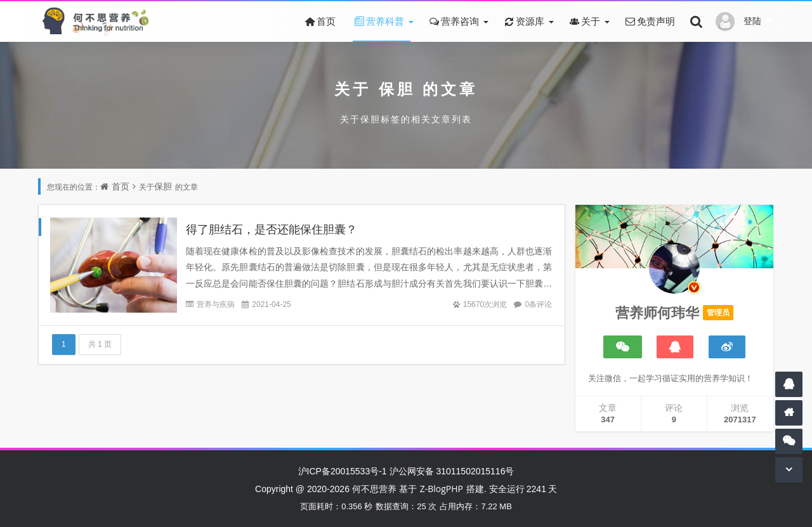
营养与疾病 (216, 304)
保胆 (397, 88)
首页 (319, 21)
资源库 (523, 21)
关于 (584, 21)
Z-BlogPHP (442, 489)
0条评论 (538, 304)
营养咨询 (453, 21)
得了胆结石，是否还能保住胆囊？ (272, 229)
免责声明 (649, 21)
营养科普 (378, 21)
